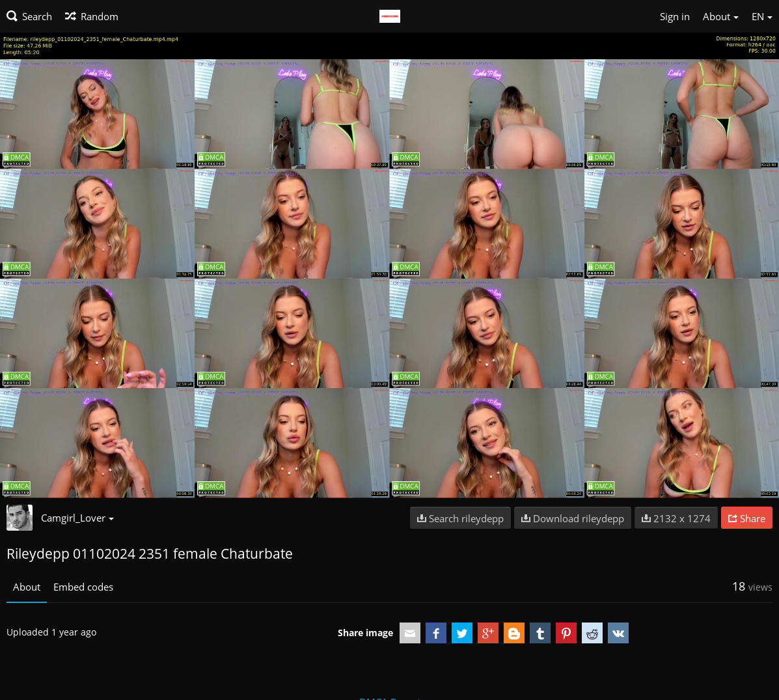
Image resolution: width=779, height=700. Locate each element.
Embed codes (83, 587)
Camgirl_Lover (77, 518)
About (27, 587)
